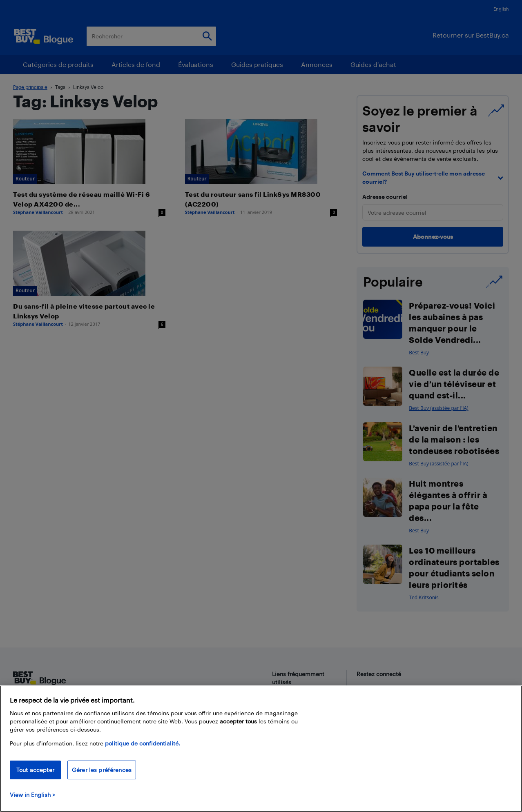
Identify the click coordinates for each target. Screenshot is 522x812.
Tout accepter (35, 770)
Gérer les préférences (102, 770)
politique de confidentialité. (143, 743)
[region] (261, 749)
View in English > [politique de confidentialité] (32, 795)
